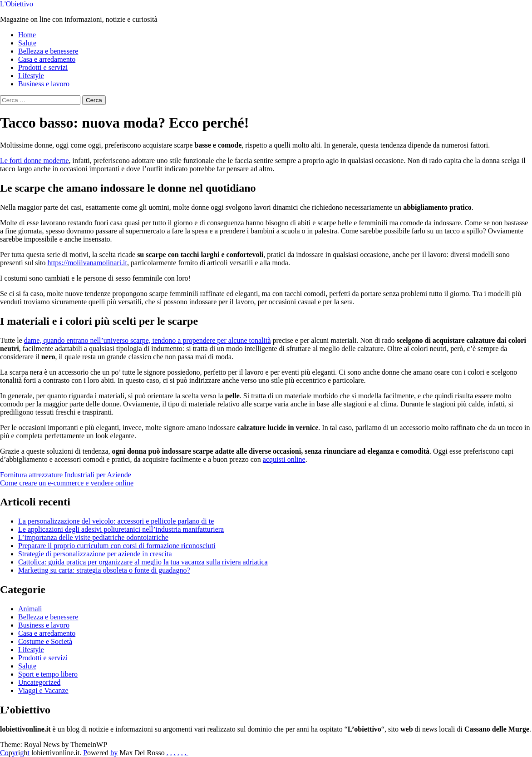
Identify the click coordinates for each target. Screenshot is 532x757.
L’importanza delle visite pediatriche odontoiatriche (93, 537)
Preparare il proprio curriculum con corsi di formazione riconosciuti (117, 546)
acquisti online (284, 459)
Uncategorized (39, 682)
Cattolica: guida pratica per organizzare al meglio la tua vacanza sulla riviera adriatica (143, 562)
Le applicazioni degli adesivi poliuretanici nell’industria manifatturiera (121, 529)
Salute (27, 43)
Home (27, 35)
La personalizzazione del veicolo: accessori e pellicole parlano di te (116, 521)
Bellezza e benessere (48, 51)
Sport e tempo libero (48, 674)
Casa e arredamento (47, 59)
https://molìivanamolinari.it (87, 263)
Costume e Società (45, 641)
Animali (30, 609)
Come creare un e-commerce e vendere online (67, 483)
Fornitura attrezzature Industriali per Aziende (66, 475)
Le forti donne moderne (34, 161)
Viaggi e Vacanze (43, 690)
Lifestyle (31, 76)
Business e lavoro (44, 84)
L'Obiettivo (17, 4)
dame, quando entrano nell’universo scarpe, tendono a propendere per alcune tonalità (148, 340)
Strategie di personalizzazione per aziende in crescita (95, 554)
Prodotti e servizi (43, 67)
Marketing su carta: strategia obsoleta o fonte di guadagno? (104, 570)
